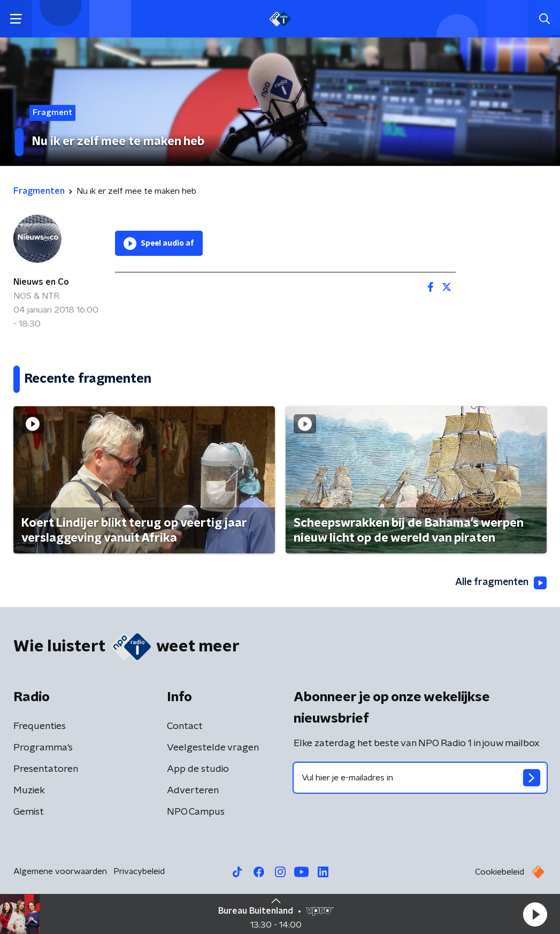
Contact (185, 726)
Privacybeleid (139, 871)
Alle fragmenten (500, 583)
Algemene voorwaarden (60, 871)
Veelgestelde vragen (213, 748)
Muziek (29, 791)
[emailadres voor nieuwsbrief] (420, 778)
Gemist (29, 812)
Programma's (43, 748)
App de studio (198, 769)
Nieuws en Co (41, 282)
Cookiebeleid (500, 872)
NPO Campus (196, 812)
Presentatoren (46, 769)
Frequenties (40, 726)
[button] (535, 914)
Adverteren (193, 791)
